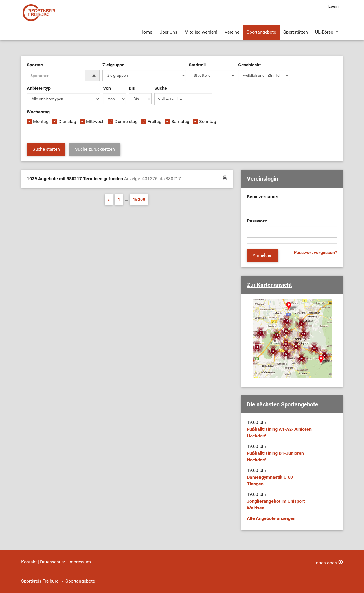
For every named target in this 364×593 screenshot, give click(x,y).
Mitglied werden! (201, 32)
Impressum (80, 562)
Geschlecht (249, 65)
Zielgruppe (113, 65)
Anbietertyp (39, 88)
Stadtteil (197, 65)
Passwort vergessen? (315, 252)
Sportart (35, 65)
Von (107, 88)
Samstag (180, 122)
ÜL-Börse (324, 32)
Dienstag (67, 122)
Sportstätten (296, 32)
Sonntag (208, 122)
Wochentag (38, 112)
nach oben (326, 563)
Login (334, 6)
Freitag (154, 122)
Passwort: (257, 221)
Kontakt (29, 562)
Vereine (232, 32)
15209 (139, 199)
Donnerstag (126, 122)
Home (146, 32)
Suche (161, 88)
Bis (132, 88)
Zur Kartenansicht (269, 285)
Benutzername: (263, 197)
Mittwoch (95, 122)
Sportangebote (261, 32)
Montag (41, 122)
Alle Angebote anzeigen (271, 518)
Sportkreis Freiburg (40, 581)
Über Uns (168, 32)
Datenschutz (53, 562)
